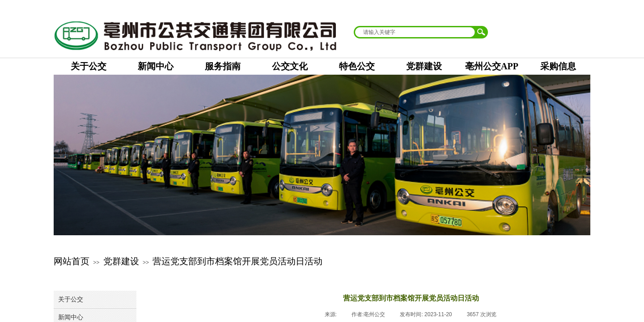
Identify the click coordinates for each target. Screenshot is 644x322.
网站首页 (72, 261)
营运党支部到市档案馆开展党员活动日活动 (237, 261)
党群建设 (121, 261)
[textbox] (415, 32)
